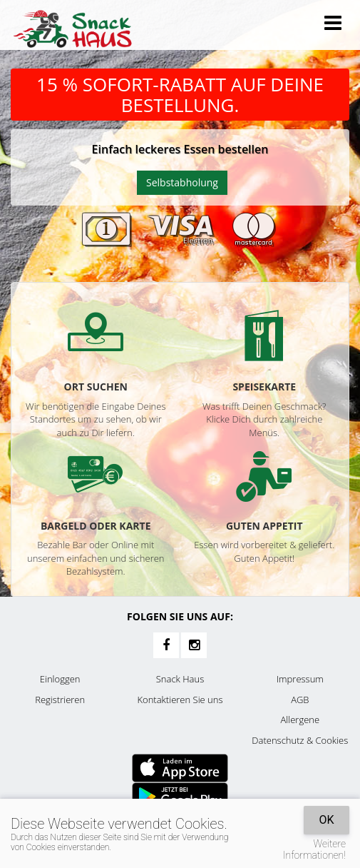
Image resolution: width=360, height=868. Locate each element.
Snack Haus (180, 679)
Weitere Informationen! (314, 849)
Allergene (300, 720)
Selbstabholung (182, 182)
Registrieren (60, 700)
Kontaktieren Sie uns (180, 700)
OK (326, 820)
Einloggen (60, 679)
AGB (300, 700)
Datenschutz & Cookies (300, 740)
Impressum (300, 679)
